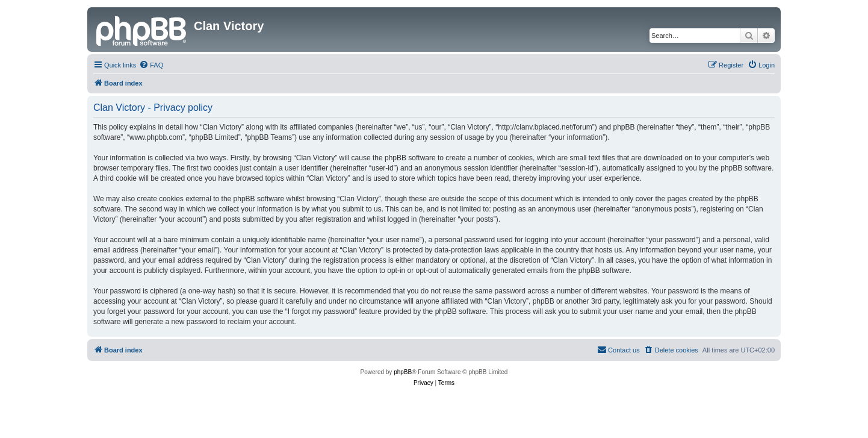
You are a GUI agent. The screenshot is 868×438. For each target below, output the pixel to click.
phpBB (403, 372)
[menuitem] (151, 65)
